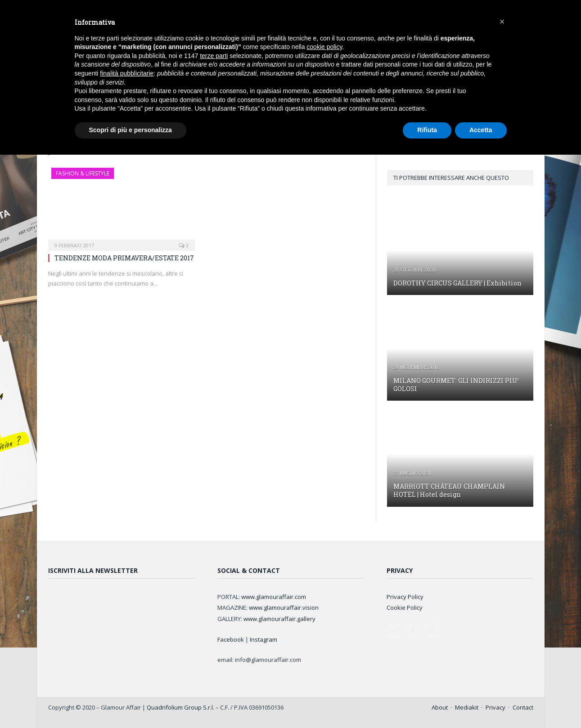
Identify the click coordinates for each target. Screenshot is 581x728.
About (440, 707)
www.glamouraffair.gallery (279, 619)
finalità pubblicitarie (127, 73)
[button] (502, 22)
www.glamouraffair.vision (284, 607)
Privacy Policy (405, 597)
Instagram (263, 639)
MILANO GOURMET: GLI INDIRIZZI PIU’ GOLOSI (456, 385)
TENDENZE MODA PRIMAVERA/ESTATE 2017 (124, 258)
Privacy (495, 707)
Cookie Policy (405, 607)
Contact (523, 707)
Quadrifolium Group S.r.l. (180, 707)
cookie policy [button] (324, 47)
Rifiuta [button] (427, 130)
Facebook (231, 639)
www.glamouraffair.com (274, 597)
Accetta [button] (481, 130)
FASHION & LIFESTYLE (83, 173)
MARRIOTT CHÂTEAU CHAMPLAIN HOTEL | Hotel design (449, 490)
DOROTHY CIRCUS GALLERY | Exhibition (457, 283)
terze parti (214, 56)
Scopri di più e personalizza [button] (131, 130)
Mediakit (467, 707)
